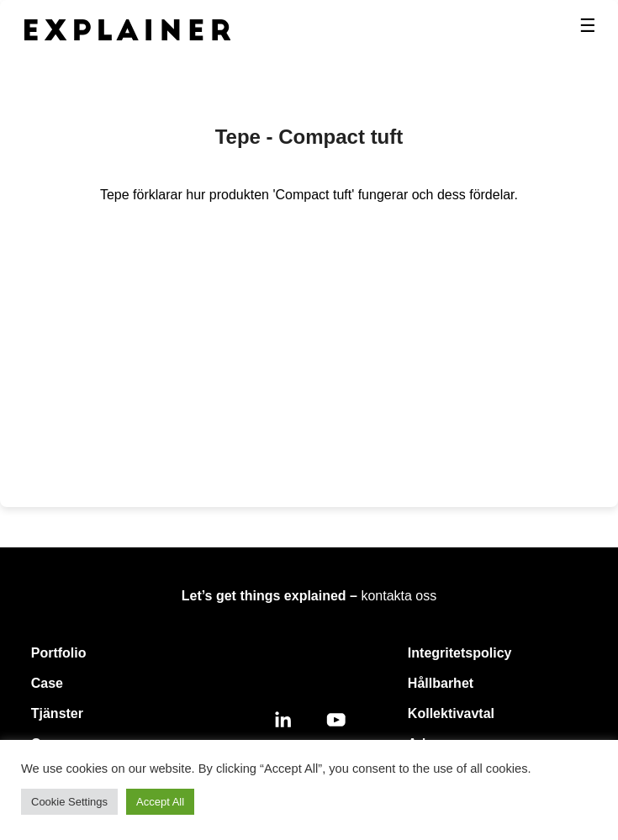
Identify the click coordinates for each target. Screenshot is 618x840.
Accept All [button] (160, 802)
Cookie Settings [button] (69, 802)
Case (47, 683)
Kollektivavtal (451, 713)
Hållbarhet (441, 683)
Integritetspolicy (460, 653)
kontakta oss (399, 596)
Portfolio (59, 653)
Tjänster (57, 713)
